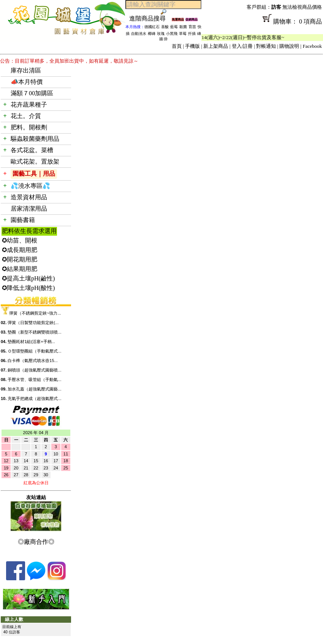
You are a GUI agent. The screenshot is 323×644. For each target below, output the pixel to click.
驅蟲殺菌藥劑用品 (35, 139)
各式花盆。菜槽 (32, 150)
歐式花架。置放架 (35, 161)
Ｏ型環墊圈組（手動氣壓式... (34, 351)
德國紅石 (152, 27)
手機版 (192, 46)
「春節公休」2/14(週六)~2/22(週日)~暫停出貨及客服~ (230, 37)
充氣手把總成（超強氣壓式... (34, 398)
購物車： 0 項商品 (262, 24)
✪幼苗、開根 (20, 240)
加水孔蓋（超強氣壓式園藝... (34, 389)
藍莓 (174, 27)
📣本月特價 (27, 82)
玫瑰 (161, 34)
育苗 (192, 27)
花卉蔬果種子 (29, 105)
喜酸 (165, 27)
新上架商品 (216, 46)
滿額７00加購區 (32, 93)
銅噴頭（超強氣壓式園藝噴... (34, 370)
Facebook (312, 46)
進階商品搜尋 (150, 18)
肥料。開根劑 (29, 127)
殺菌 (183, 27)
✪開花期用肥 (20, 259)
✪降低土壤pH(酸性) (28, 288)
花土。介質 (26, 116)
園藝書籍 (23, 220)
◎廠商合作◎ (36, 542)
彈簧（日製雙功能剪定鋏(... (33, 323)
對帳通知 (266, 46)
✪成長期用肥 (20, 250)
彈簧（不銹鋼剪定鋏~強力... (35, 313)
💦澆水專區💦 (30, 186)
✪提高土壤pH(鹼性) (28, 278)
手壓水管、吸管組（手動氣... (34, 379)
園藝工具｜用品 (34, 174)
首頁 (177, 46)
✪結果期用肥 (20, 269)
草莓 (183, 34)
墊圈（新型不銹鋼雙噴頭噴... (34, 332)
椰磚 (152, 34)
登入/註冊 (242, 46)
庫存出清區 (26, 70)
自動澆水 (139, 34)
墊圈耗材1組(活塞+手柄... (31, 342)
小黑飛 (172, 34)
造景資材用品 (29, 197)
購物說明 (289, 46)
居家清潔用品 (29, 209)
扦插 (192, 34)
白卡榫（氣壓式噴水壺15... (32, 361)
